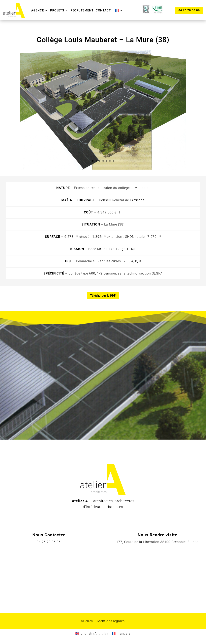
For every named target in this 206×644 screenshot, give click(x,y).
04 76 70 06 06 (189, 10)
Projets (57, 10)
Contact (103, 10)
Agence (38, 10)
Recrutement (82, 10)
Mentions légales (111, 621)
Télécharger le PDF (103, 295)
